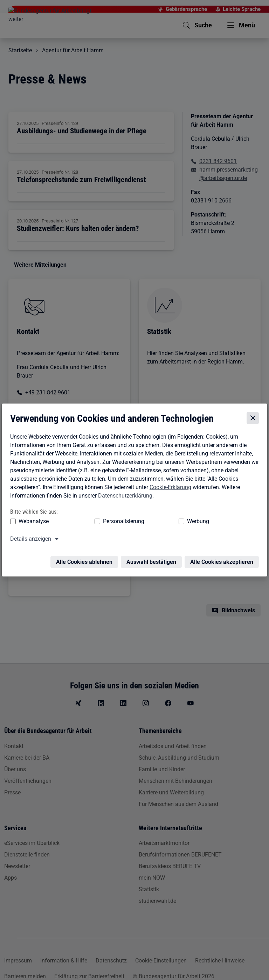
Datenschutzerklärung (124, 496)
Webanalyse (32, 522)
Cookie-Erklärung (169, 488)
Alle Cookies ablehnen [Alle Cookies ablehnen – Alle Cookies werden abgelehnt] (86, 558)
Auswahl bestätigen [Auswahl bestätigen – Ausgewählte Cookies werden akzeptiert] (153, 558)
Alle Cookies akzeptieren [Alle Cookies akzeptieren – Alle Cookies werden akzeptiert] (223, 558)
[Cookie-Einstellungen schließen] (254, 419)
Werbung (143, 522)
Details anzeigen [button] (29, 539)
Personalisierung (95, 522)
